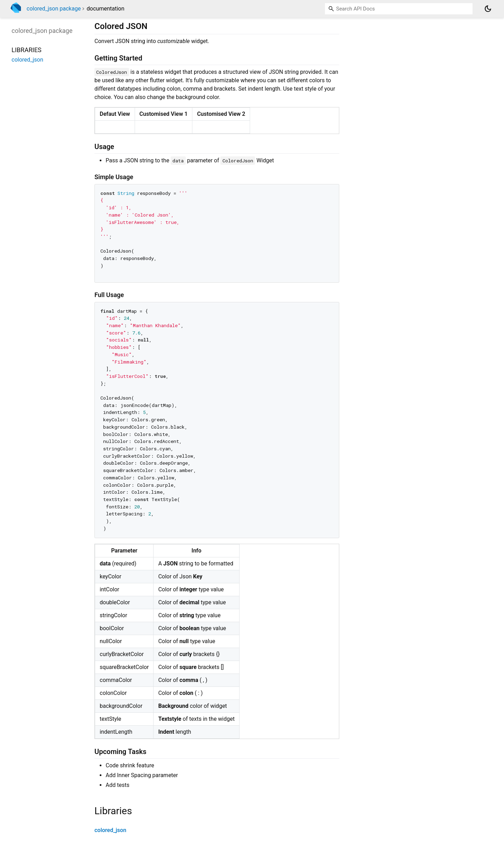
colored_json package (54, 9)
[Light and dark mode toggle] (488, 9)
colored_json (110, 830)
